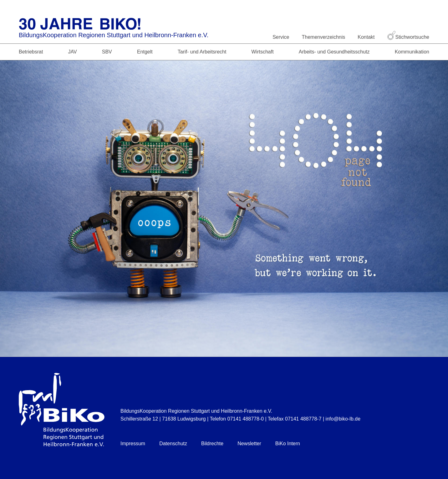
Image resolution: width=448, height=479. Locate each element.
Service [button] (281, 37)
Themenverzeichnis (324, 37)
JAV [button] (72, 52)
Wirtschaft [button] (263, 52)
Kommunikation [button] (412, 52)
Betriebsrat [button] (31, 52)
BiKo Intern (288, 444)
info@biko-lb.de (343, 419)
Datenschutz (173, 444)
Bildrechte (212, 444)
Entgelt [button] (145, 52)
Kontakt (366, 37)
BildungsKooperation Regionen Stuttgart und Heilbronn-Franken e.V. (114, 35)
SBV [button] (107, 52)
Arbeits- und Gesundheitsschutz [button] (334, 52)
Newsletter (249, 444)
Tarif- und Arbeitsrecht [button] (202, 52)
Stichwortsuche (408, 37)
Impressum (133, 444)
